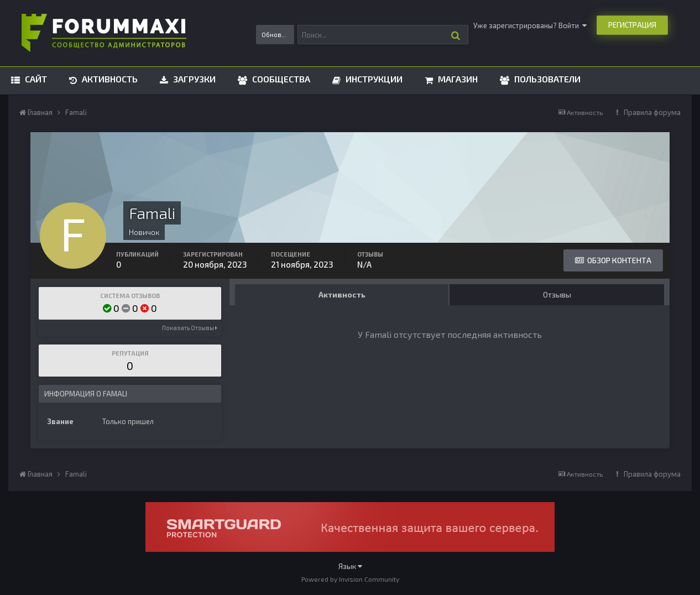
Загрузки (193, 79)
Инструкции (373, 79)
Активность (109, 79)
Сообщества (280, 79)
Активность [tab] (342, 294)
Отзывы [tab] (557, 294)
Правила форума (652, 112)
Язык (350, 566)
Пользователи (546, 79)
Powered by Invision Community (350, 579)
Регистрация (632, 25)
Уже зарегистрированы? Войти (530, 25)
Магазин (457, 79)
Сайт (35, 79)
